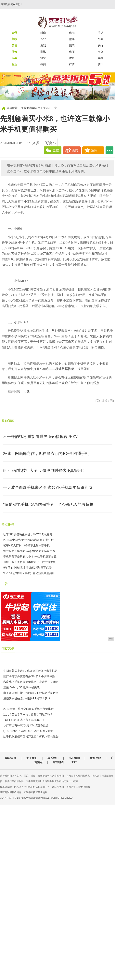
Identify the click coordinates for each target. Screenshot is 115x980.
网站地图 (58, 762)
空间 (94, 150)
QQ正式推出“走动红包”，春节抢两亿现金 (28, 731)
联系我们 (53, 758)
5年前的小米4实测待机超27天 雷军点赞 (27, 568)
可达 (27, 391)
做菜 (72, 39)
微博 (75, 150)
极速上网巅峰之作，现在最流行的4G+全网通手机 (46, 453)
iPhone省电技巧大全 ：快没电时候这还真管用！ (45, 470)
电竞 (72, 33)
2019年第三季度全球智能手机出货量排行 (28, 709)
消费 (43, 58)
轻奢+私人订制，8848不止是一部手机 (26, 545)
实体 (101, 52)
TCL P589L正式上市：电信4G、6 (24, 720)
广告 (5, 584)
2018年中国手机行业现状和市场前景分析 (28, 540)
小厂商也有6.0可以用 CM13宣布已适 (26, 725)
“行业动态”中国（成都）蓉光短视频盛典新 (29, 573)
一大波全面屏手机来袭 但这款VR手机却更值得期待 (48, 487)
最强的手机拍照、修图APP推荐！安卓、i (28, 698)
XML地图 (74, 758)
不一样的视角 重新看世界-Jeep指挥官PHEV (40, 437)
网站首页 (11, 758)
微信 (56, 150)
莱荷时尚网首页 (31, 108)
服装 (72, 45)
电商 (72, 52)
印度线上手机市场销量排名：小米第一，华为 (31, 682)
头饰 (101, 45)
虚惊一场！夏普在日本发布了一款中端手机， (31, 562)
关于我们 (32, 758)
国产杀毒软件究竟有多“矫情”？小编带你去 (29, 676)
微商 (43, 64)
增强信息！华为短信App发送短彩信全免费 (29, 551)
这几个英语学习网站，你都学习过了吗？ (28, 714)
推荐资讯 (8, 648)
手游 (101, 33)
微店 (72, 58)
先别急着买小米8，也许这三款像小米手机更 (30, 671)
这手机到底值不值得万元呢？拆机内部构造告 (31, 736)
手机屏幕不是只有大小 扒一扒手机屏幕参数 (30, 557)
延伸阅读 (8, 421)
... (109, 150)
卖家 (101, 58)
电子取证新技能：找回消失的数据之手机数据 (31, 693)
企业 (43, 39)
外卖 (101, 39)
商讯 (43, 52)
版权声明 (96, 758)
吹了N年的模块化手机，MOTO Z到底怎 (28, 534)
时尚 (43, 33)
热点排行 (8, 525)
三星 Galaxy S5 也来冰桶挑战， (23, 687)
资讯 (101, 64)
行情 (72, 64)
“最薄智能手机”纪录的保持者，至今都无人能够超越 (48, 504)
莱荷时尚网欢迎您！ (12, 4)
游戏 (43, 45)
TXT (74, 762)
